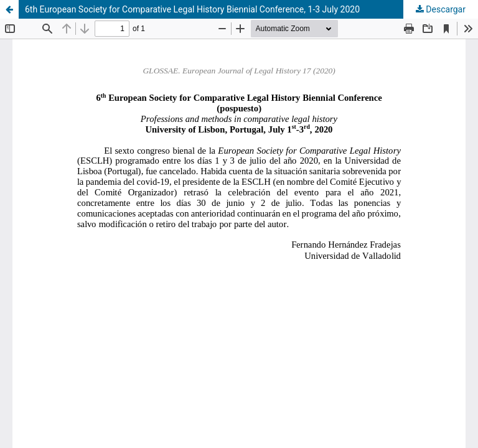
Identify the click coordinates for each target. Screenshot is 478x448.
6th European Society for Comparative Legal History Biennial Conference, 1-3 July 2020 (192, 9)
